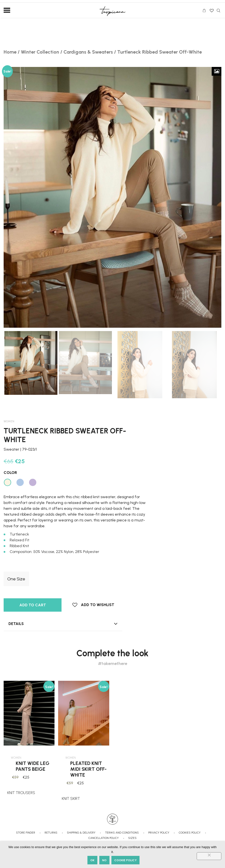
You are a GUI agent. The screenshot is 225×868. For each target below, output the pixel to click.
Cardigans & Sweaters (88, 52)
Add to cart (33, 605)
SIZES (132, 838)
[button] (93, 605)
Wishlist (211, 9)
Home (10, 52)
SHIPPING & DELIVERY (81, 833)
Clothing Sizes (15, 568)
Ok (92, 860)
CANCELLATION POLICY (104, 838)
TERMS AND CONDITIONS (122, 833)
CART (205, 11)
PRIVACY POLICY (159, 833)
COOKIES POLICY (190, 833)
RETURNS (51, 833)
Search (218, 11)
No (104, 860)
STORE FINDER (26, 833)
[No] (209, 856)
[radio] (16, 579)
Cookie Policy (125, 860)
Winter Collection (40, 52)
